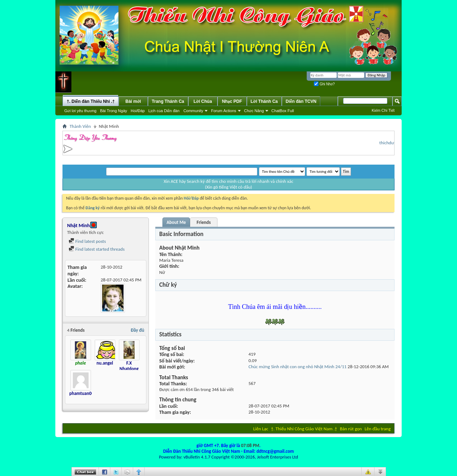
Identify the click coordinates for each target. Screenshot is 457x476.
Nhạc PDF (232, 101)
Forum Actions (224, 111)
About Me (176, 222)
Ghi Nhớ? (324, 84)
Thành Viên (80, 126)
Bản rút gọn (351, 429)
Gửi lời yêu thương (80, 111)
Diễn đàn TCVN (301, 101)
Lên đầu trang (378, 429)
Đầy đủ (137, 330)
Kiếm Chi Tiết (383, 110)
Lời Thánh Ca (264, 101)
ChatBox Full (283, 111)
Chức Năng (254, 111)
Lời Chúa (203, 101)
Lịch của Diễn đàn (164, 111)
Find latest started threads (97, 249)
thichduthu (392, 143)
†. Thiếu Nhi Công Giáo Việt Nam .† (304, 429)
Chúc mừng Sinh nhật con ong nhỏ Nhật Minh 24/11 (298, 367)
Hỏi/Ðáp (138, 111)
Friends (204, 222)
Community (194, 111)
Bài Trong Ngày (114, 111)
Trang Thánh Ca (168, 101)
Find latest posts (87, 241)
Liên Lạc (261, 429)
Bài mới (133, 101)
